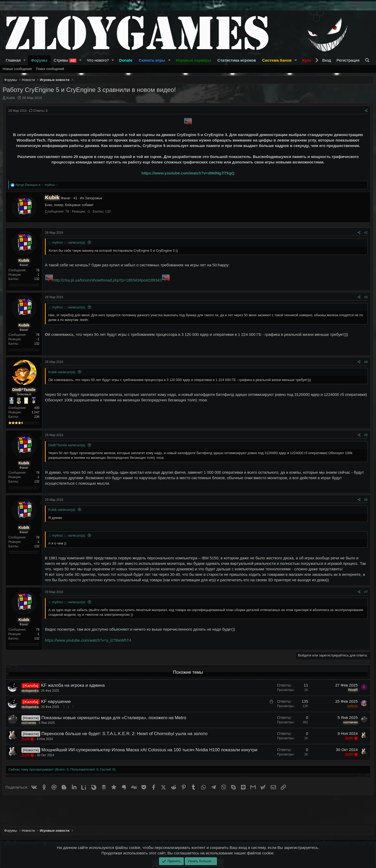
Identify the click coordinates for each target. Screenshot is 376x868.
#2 (366, 233)
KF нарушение (56, 702)
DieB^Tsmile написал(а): (67, 445)
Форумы (39, 60)
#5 (366, 435)
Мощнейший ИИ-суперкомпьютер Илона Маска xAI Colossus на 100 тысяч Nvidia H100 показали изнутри (149, 750)
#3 (366, 297)
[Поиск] (368, 60)
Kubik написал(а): (62, 372)
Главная (13, 60)
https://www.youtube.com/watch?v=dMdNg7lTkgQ (188, 173)
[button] (25, 60)
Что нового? (98, 60)
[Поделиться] (366, 111)
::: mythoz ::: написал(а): (67, 242)
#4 (366, 362)
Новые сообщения (17, 69)
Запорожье (93, 198)
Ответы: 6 (38, 111)
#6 (366, 500)
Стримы (65, 60)
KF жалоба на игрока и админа (73, 685)
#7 (366, 592)
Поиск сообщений (50, 69)
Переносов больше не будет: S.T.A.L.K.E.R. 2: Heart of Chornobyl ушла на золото (124, 734)
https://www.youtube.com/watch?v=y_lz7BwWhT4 (88, 640)
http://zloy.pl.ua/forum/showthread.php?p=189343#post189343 (107, 280)
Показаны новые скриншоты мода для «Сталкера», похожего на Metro (114, 718)
